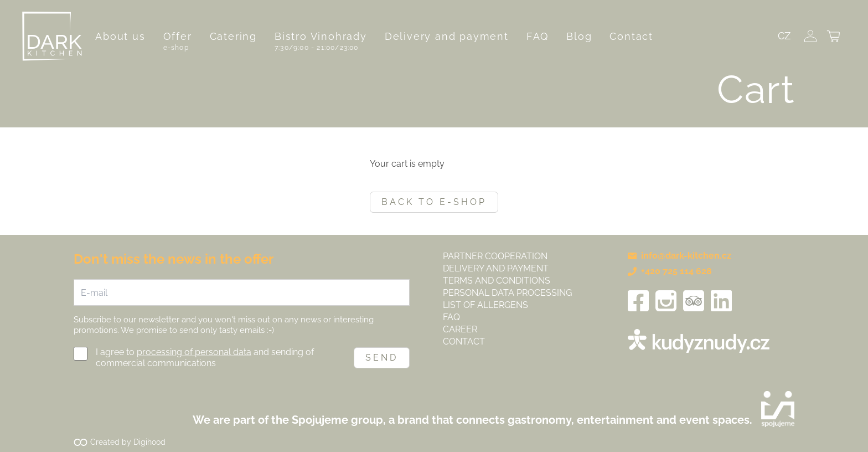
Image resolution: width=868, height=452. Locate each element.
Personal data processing (507, 293)
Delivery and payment (447, 36)
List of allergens (485, 305)
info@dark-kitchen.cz (680, 256)
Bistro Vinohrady (321, 36)
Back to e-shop (434, 202)
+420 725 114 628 (670, 271)
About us (120, 36)
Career (460, 329)
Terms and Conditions (497, 281)
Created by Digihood (128, 442)
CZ (784, 36)
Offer (178, 36)
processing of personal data (194, 352)
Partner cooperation (495, 256)
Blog (579, 36)
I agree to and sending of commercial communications (205, 358)
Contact (631, 36)
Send (382, 358)
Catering (233, 36)
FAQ (538, 36)
